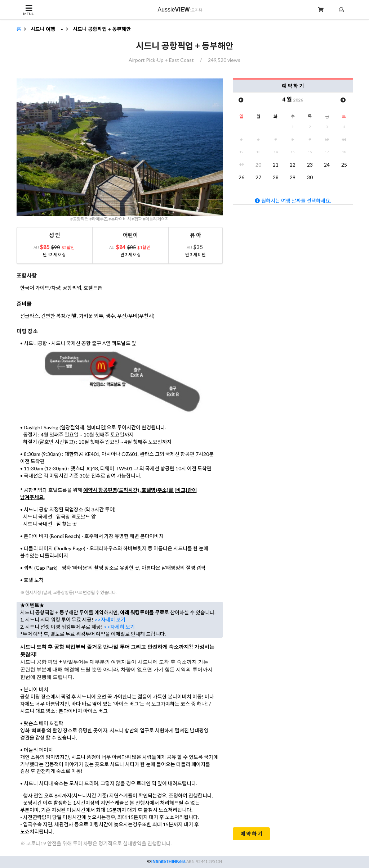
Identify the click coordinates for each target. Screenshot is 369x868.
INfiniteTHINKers (168, 862)
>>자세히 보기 (110, 620)
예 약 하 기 (251, 834)
